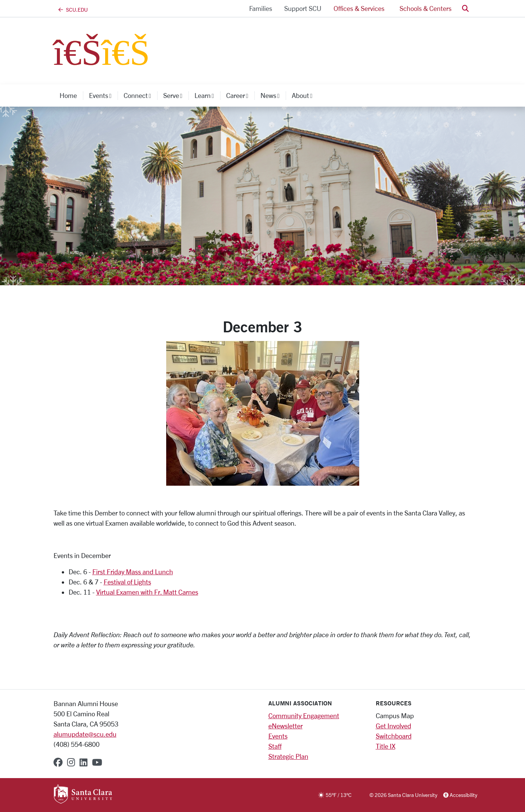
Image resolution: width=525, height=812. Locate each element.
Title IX (386, 746)
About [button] (305, 95)
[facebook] (58, 762)
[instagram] (71, 762)
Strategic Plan (288, 756)
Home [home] (68, 95)
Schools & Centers (426, 8)
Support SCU (303, 8)
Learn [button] (207, 95)
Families (261, 8)
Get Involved (393, 726)
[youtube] (97, 762)
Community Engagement (304, 716)
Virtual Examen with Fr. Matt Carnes (147, 592)
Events (278, 736)
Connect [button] (140, 95)
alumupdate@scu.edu (85, 734)
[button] (465, 8)
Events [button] (103, 95)
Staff (275, 746)
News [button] (273, 95)
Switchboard (394, 736)
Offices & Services (359, 8)
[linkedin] (83, 762)
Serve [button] (176, 95)
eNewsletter (285, 726)
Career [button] (240, 95)
